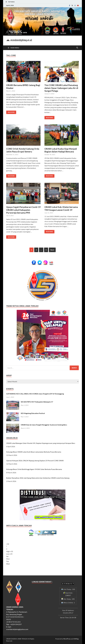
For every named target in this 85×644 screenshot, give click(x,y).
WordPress (67, 639)
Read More (10, 112)
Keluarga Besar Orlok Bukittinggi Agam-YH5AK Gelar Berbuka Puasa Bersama (34, 469)
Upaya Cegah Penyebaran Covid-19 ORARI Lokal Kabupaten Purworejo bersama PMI (23, 210)
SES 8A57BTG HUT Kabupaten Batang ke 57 (37, 402)
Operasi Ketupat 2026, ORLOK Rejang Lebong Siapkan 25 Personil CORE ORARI (35, 461)
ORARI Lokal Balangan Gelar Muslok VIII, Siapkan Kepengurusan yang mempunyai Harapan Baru (41, 443)
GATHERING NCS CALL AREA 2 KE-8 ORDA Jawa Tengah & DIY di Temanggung (35, 394)
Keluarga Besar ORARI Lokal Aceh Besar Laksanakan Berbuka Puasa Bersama (34, 452)
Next (52, 250)
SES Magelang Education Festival (33, 413)
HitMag (76, 639)
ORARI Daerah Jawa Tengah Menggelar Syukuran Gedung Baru (44, 425)
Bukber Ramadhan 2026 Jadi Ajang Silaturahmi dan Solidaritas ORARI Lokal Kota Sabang (38, 478)
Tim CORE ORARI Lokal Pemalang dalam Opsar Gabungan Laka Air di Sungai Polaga (61, 88)
